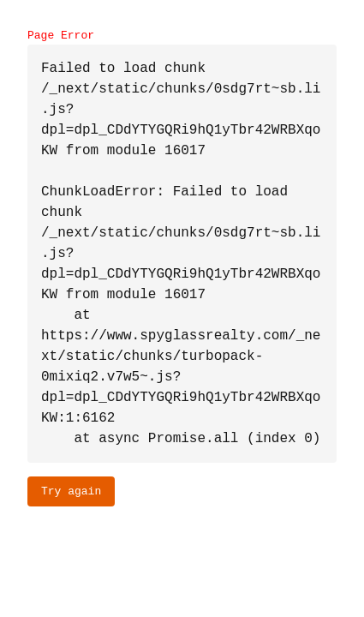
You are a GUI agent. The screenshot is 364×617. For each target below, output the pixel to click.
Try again (71, 491)
